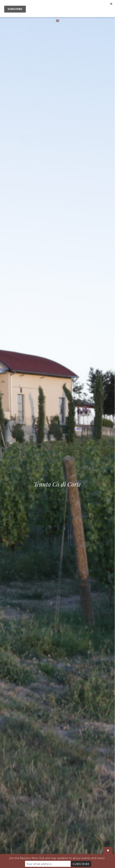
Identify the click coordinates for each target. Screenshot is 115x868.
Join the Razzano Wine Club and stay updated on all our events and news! (57, 858)
